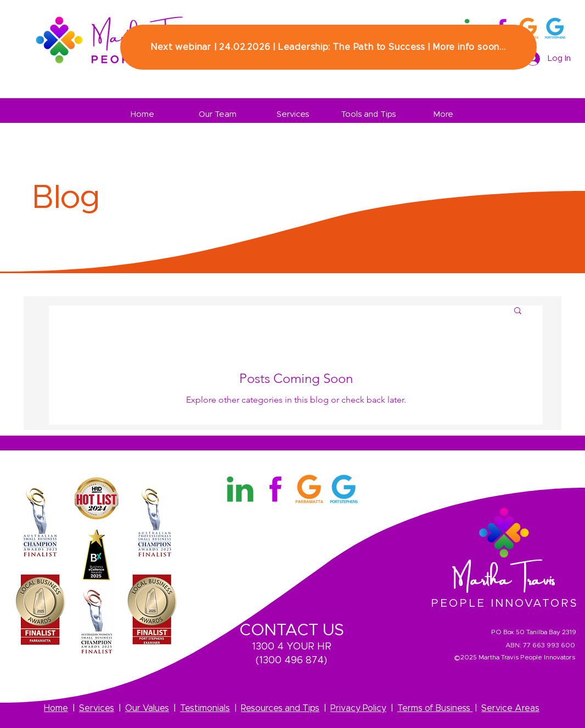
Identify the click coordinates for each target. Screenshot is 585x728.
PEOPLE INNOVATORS (505, 603)
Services (97, 708)
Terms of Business (435, 708)
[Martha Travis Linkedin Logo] (240, 489)
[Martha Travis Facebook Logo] (275, 489)
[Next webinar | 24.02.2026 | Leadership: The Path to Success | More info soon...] (328, 47)
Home (56, 708)
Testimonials (205, 708)
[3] (555, 28)
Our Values (147, 708)
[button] (518, 311)
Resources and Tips (280, 708)
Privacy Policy (358, 708)
